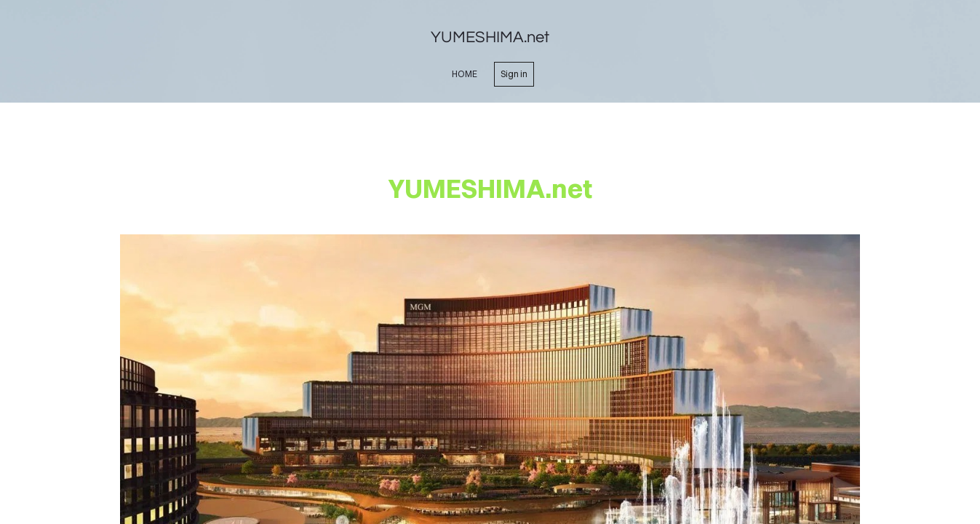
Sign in (514, 74)
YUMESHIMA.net (490, 37)
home (465, 74)
